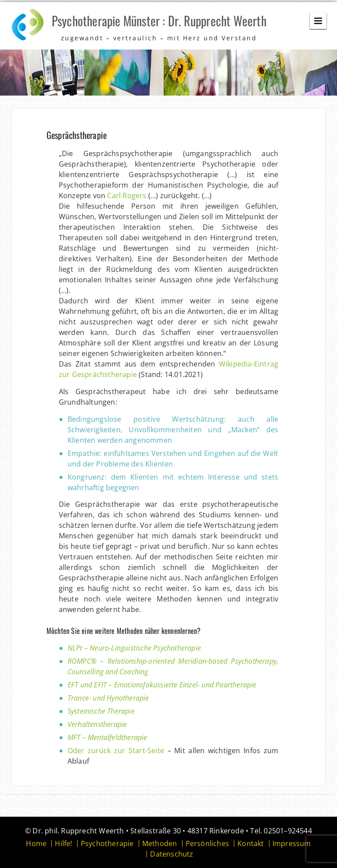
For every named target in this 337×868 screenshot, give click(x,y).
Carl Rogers (127, 196)
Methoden (160, 843)
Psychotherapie (107, 843)
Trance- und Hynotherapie (108, 698)
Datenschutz (172, 854)
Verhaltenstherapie (97, 724)
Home (36, 843)
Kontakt (251, 843)
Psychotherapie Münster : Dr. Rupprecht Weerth (159, 21)
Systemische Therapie (101, 711)
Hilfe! (63, 843)
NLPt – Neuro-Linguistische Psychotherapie (134, 648)
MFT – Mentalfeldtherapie (108, 737)
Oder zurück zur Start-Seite (116, 751)
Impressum (292, 843)
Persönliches (207, 843)
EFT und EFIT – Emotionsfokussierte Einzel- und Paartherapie (162, 685)
